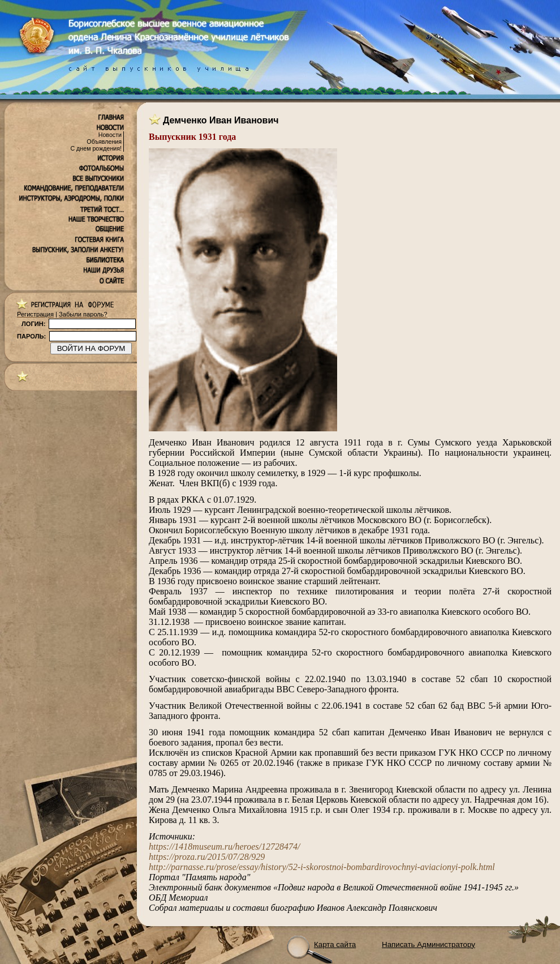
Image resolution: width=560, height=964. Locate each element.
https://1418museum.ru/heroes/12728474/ (224, 847)
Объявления (104, 142)
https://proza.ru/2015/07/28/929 (207, 857)
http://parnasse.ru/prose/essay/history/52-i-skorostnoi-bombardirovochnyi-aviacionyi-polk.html (322, 867)
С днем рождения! (96, 148)
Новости (110, 135)
